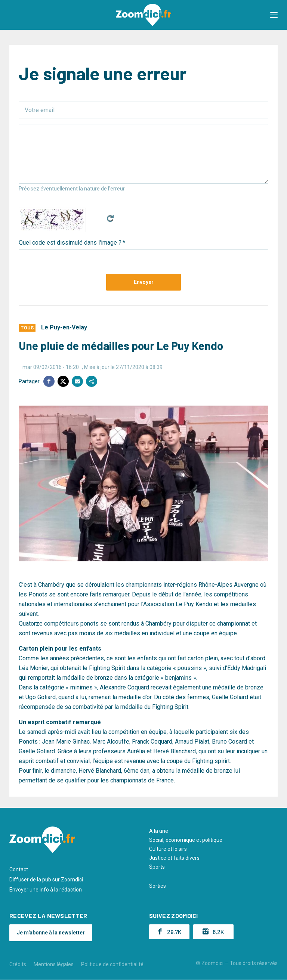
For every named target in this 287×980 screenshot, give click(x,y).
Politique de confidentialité (112, 964)
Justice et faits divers (174, 858)
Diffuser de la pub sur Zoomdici (46, 880)
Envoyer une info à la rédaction (46, 890)
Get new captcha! (110, 218)
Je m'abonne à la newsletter (51, 933)
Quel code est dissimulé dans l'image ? (70, 243)
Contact (19, 869)
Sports (157, 867)
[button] (274, 15)
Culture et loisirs (168, 849)
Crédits (18, 964)
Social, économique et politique (186, 840)
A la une (159, 831)
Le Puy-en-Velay (64, 327)
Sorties (158, 886)
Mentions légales (54, 964)
